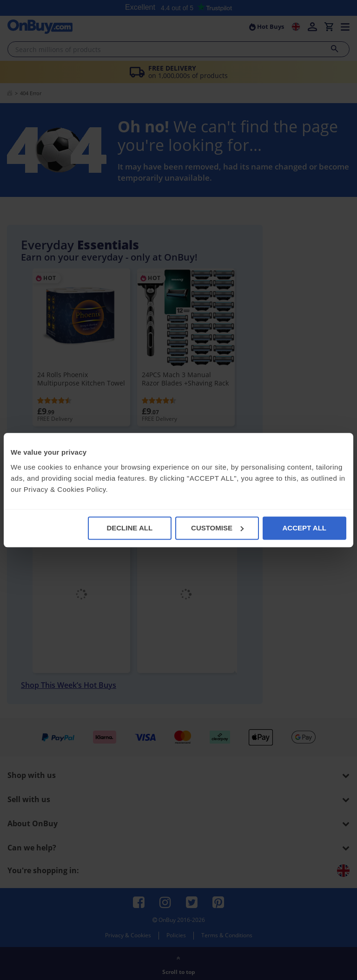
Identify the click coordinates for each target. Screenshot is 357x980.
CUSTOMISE (217, 528)
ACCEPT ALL (304, 528)
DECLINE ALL (129, 528)
